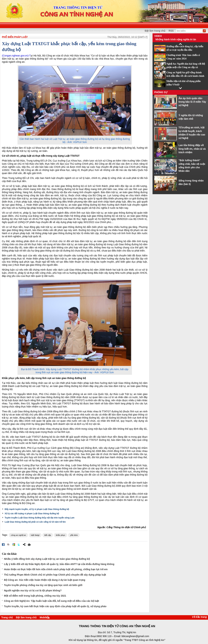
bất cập (48, 535)
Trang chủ (7, 617)
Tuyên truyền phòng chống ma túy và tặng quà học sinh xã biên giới (43, 585)
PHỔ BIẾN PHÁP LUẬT (15, 37)
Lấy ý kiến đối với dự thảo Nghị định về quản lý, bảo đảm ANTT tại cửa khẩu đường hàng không (59, 564)
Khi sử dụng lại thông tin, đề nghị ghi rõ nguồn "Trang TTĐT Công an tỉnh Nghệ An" (117, 640)
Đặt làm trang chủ (155, 31)
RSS (171, 31)
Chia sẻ (24, 544)
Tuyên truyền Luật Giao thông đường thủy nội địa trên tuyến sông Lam (40, 518)
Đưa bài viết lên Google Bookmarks (14, 544)
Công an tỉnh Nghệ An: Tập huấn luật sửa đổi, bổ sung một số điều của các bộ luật (51, 601)
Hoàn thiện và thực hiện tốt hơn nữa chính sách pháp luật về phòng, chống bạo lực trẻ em (56, 569)
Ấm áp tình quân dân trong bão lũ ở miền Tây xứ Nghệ (192, 102)
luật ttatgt (35, 535)
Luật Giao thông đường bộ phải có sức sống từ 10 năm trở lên (35, 522)
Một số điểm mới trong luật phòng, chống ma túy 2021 (35, 596)
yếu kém (74, 535)
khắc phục (61, 535)
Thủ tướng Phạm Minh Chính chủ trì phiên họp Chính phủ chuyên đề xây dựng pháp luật (55, 575)
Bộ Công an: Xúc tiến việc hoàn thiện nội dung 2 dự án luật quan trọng (45, 580)
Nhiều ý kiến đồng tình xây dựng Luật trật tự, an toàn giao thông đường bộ (47, 559)
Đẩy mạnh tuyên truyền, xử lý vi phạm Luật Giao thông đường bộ (37, 509)
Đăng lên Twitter (19, 544)
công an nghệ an (18, 535)
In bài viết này (29, 544)
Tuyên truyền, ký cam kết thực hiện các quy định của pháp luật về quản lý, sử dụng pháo (55, 606)
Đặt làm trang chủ (26, 617)
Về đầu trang (199, 617)
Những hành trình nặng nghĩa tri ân (176, 39)
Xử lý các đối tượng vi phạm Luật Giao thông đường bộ (32, 514)
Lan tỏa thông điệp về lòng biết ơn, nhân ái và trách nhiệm (192, 149)
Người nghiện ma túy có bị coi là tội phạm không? (33, 591)
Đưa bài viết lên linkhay (8, 544)
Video (158, 36)
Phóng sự (161, 92)
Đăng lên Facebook (3, 544)
